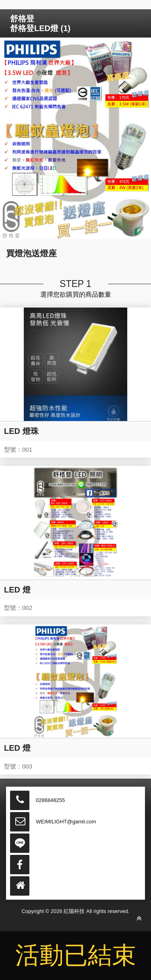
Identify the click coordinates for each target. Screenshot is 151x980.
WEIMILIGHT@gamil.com (66, 822)
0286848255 (50, 800)
